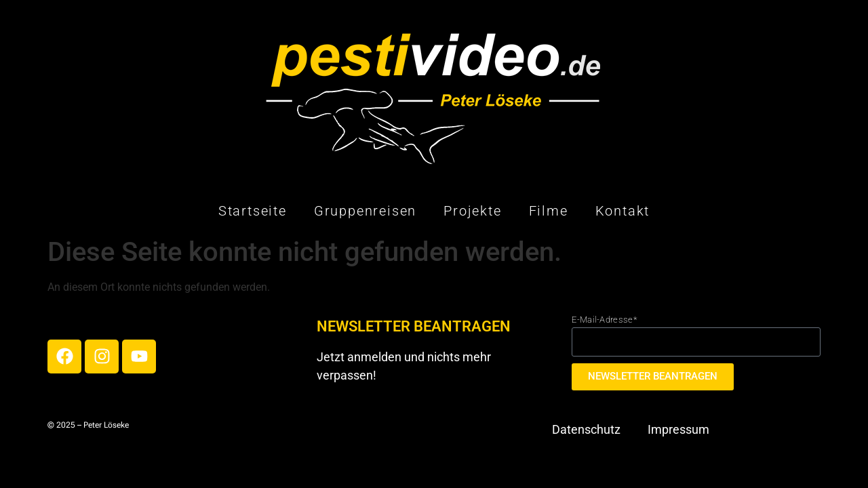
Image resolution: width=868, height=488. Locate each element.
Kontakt (623, 211)
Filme (549, 211)
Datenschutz (586, 429)
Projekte (472, 211)
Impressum (678, 429)
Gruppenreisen (365, 211)
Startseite (253, 211)
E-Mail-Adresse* (604, 320)
